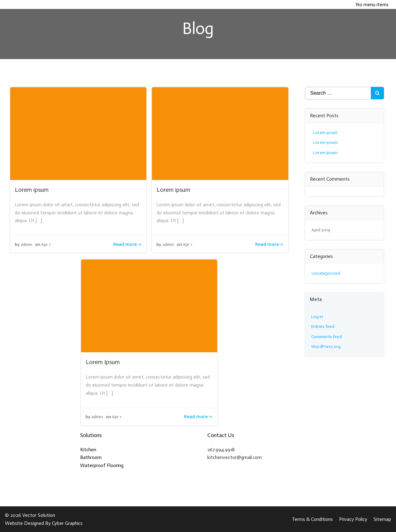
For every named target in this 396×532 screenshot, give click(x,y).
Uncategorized (326, 273)
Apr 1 (46, 245)
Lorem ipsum (325, 133)
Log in (317, 317)
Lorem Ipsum (325, 153)
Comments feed (327, 337)
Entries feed (323, 326)
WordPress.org (326, 347)
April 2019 (321, 230)
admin (26, 245)
